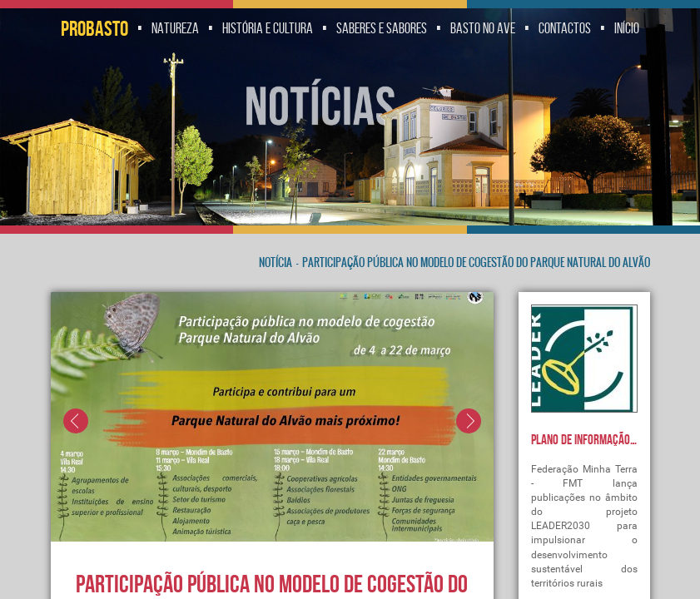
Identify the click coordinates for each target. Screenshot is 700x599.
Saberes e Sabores (382, 28)
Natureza (175, 28)
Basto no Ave (483, 28)
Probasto (94, 28)
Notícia (276, 263)
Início (627, 28)
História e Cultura (268, 28)
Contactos (565, 28)
